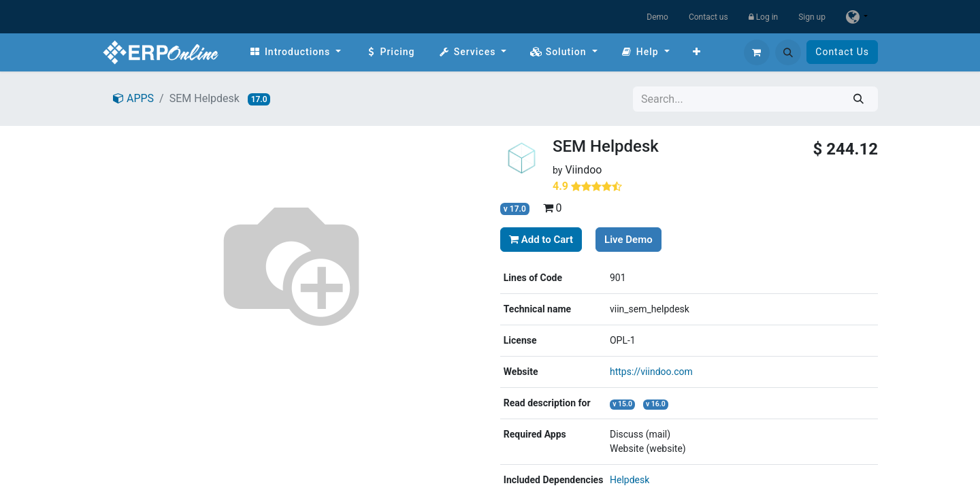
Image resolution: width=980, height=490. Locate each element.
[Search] (859, 99)
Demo (657, 17)
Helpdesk (630, 480)
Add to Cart (541, 240)
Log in (764, 17)
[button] (788, 52)
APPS (133, 98)
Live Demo (628, 240)
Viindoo (583, 170)
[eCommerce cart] (757, 52)
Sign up (812, 17)
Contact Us (842, 52)
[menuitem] (295, 52)
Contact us (708, 17)
